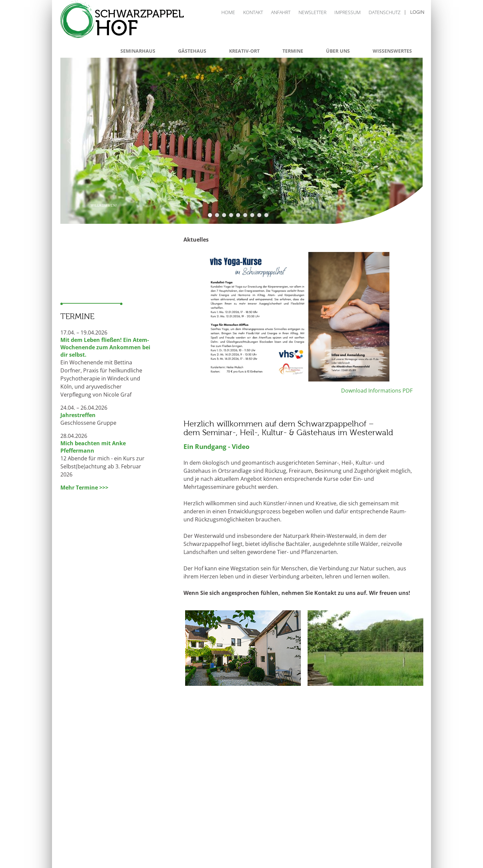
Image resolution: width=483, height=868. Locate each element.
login (417, 12)
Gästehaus (192, 51)
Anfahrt (281, 12)
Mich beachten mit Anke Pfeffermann (93, 447)
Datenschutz (385, 12)
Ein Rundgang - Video (217, 446)
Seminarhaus (138, 51)
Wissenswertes (392, 51)
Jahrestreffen (78, 415)
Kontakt (253, 12)
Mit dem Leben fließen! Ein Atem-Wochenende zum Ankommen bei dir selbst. (105, 347)
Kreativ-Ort (244, 51)
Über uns (338, 51)
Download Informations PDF (376, 391)
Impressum (347, 12)
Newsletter (312, 12)
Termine (293, 51)
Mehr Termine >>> (84, 488)
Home (228, 12)
